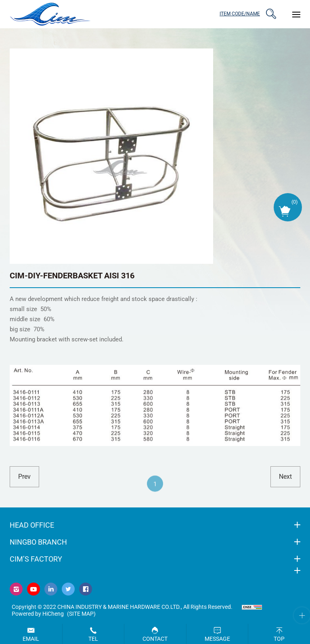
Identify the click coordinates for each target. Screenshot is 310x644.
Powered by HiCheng (38, 614)
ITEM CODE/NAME (240, 14)
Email (31, 639)
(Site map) (81, 614)
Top (279, 639)
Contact (155, 639)
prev (24, 477)
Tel (93, 639)
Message (217, 639)
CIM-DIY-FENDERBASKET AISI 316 (72, 276)
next (285, 477)
